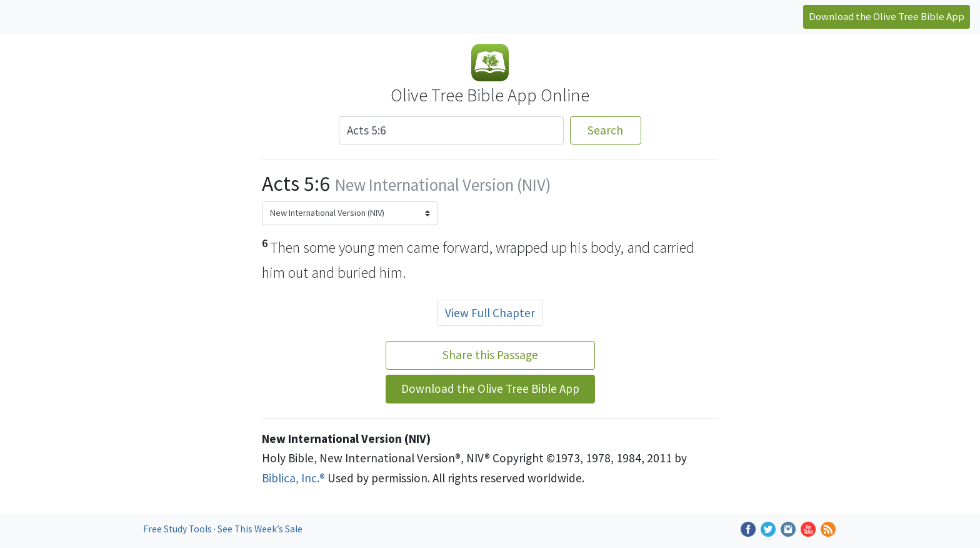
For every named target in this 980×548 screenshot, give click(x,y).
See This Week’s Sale (260, 529)
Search (605, 130)
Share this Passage (490, 355)
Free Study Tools (178, 529)
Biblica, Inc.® (293, 478)
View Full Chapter (490, 313)
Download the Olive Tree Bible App (887, 16)
